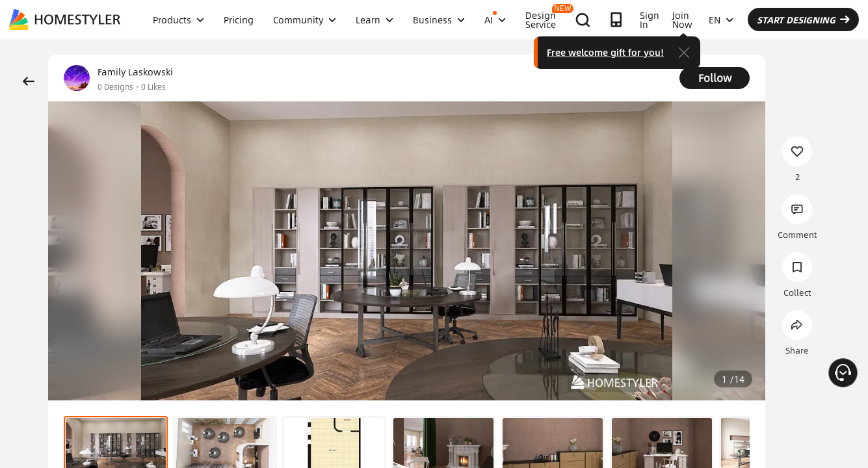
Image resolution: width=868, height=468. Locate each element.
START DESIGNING (803, 19)
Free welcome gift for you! (605, 52)
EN (721, 19)
